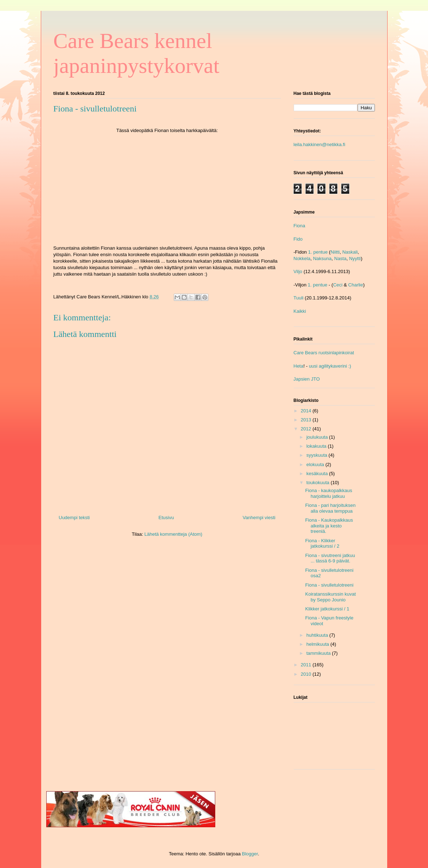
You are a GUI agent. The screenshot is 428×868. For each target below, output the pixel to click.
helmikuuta (318, 644)
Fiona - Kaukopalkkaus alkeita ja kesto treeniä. (329, 526)
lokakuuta (317, 446)
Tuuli (299, 298)
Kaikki (300, 311)
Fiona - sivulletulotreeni (329, 585)
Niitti (335, 252)
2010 (307, 674)
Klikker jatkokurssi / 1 (327, 609)
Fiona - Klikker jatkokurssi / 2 (322, 543)
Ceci (338, 285)
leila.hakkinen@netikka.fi (319, 144)
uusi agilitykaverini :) (330, 366)
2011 (307, 665)
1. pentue (318, 252)
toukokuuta (318, 483)
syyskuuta (317, 455)
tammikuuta (319, 653)
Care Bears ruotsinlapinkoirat (324, 353)
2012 (307, 429)
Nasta (340, 258)
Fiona (300, 226)
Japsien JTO (307, 379)
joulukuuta (318, 437)
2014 (307, 411)
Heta (299, 366)
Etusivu (166, 518)
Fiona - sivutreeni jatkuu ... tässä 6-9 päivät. (330, 558)
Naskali (350, 252)
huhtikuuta (318, 635)
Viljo (298, 271)
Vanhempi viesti (259, 518)
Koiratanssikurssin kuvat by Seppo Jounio (330, 597)
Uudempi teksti (74, 518)
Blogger (250, 854)
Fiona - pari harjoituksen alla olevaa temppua (330, 508)
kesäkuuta (318, 474)
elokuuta (316, 464)
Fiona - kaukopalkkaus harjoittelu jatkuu (329, 493)
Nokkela (302, 258)
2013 (307, 420)
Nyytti (355, 258)
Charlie (356, 285)
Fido (298, 239)
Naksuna (322, 258)
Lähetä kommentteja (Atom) (173, 534)
